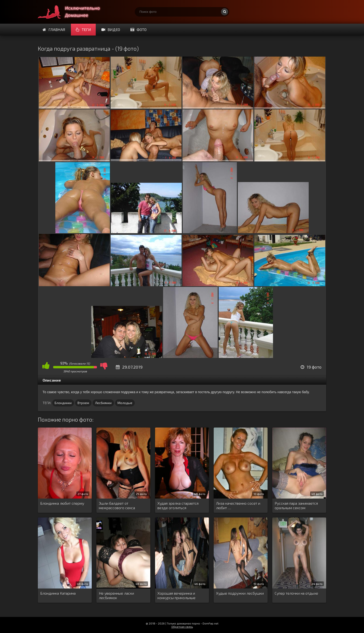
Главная (54, 29)
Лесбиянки (103, 403)
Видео (111, 29)
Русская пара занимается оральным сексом (296, 505)
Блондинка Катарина (58, 593)
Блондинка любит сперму (62, 503)
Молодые (125, 403)
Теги (83, 29)
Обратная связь (182, 627)
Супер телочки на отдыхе (296, 593)
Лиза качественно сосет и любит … (238, 505)
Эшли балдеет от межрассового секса (117, 505)
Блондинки (63, 403)
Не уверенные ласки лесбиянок (116, 595)
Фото (139, 29)
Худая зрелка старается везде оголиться (178, 505)
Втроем (83, 403)
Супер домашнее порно (73, 12)
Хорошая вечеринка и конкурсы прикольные (176, 595)
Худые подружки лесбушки (240, 593)
